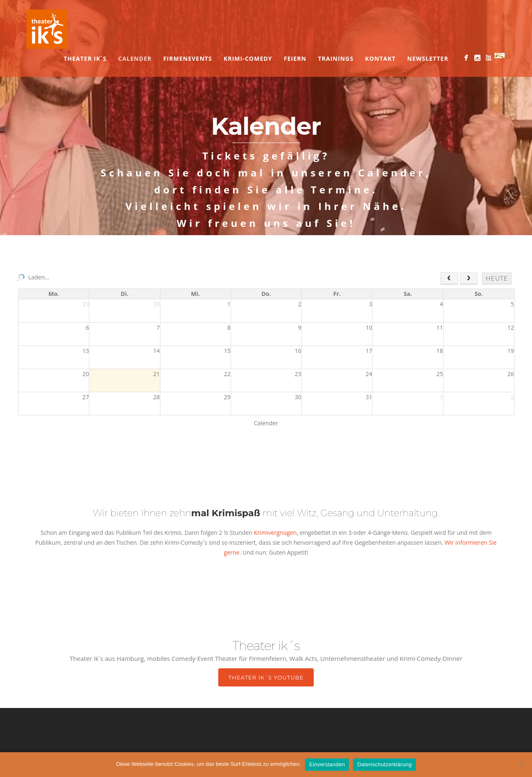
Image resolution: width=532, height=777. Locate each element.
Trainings (336, 58)
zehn (215, 513)
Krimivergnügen (274, 533)
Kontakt (380, 58)
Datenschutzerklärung (384, 764)
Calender (135, 58)
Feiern (295, 58)
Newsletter (428, 58)
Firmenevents (188, 58)
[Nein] (522, 765)
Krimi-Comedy (248, 58)
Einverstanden (327, 764)
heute (497, 279)
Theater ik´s (85, 58)
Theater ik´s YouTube (266, 677)
